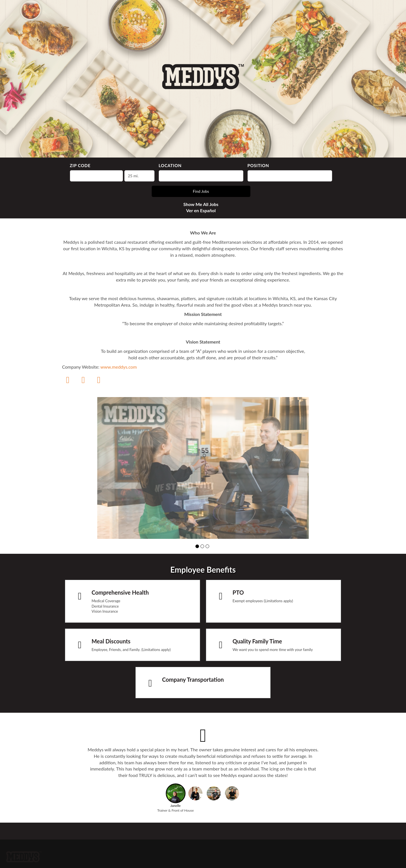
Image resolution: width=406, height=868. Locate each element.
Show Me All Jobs (201, 204)
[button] (197, 546)
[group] (203, 468)
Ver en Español (201, 210)
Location (170, 165)
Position (258, 165)
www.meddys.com (119, 367)
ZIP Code (80, 165)
